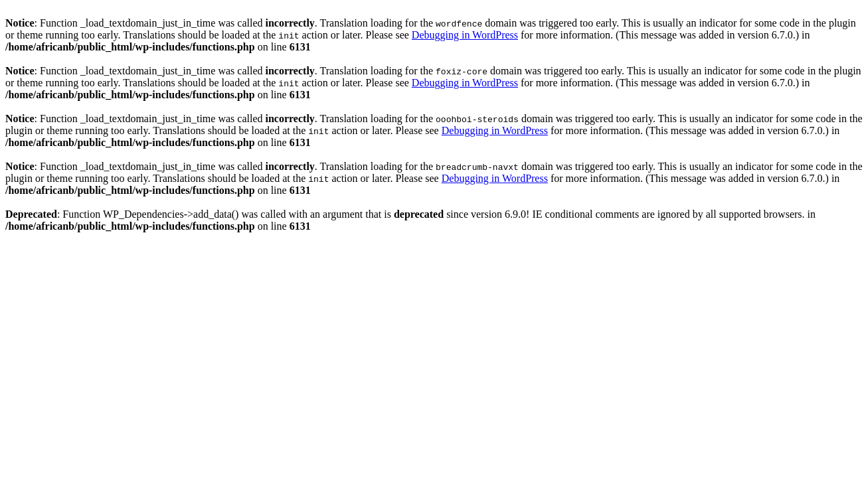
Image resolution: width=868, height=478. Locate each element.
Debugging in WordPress (465, 35)
